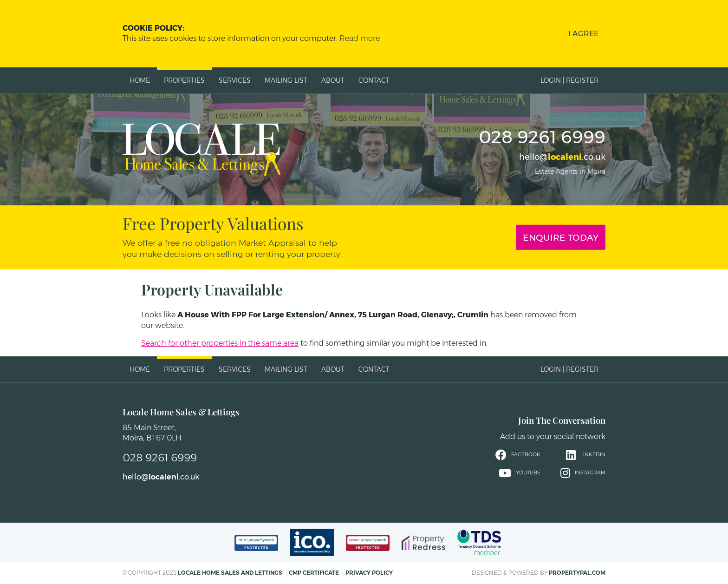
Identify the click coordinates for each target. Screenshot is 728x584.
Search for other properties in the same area (220, 343)
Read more (360, 38)
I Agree (583, 34)
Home (140, 80)
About (333, 80)
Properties (184, 80)
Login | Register (569, 80)
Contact (374, 80)
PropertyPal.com (577, 573)
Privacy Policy (369, 573)
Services (235, 80)
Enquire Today (561, 237)
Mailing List (286, 80)
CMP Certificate (314, 573)
